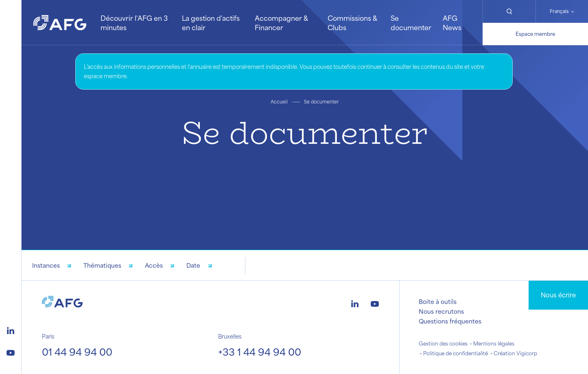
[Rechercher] (509, 11)
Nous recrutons (441, 311)
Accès (154, 265)
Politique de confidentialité (456, 353)
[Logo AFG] (60, 23)
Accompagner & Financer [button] (281, 22)
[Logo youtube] (11, 352)
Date (193, 265)
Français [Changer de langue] (559, 11)
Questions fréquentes (450, 321)
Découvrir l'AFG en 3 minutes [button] (134, 22)
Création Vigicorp (515, 353)
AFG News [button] (452, 22)
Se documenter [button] (411, 22)
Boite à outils (438, 301)
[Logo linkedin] (11, 330)
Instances (46, 265)
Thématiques (102, 265)
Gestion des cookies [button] (443, 343)
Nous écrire (558, 295)
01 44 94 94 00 (77, 352)
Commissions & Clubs (352, 22)
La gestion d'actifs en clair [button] (211, 22)
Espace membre (535, 34)
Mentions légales (494, 343)
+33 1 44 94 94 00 (260, 352)
